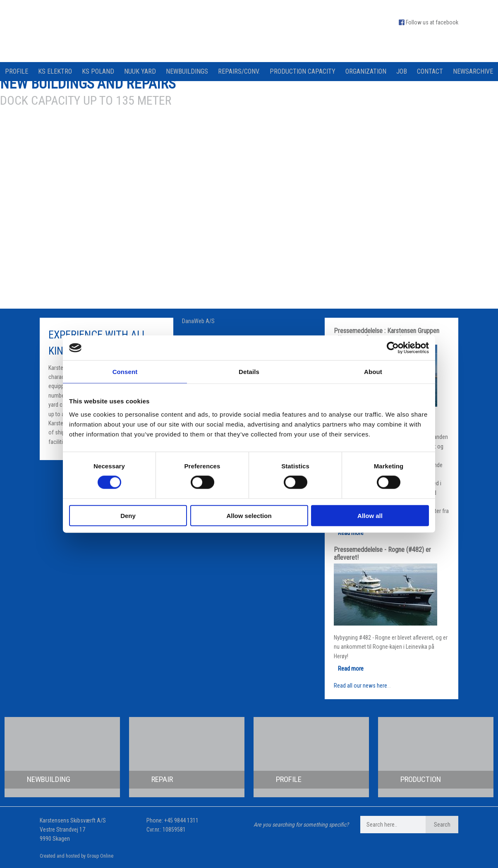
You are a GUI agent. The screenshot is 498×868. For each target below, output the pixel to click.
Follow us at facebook (432, 22)
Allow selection (249, 515)
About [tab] (373, 372)
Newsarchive (473, 71)
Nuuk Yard (140, 71)
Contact (430, 71)
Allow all (370, 515)
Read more (351, 533)
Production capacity (303, 71)
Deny (128, 515)
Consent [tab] (125, 372)
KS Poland (98, 71)
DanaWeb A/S (198, 321)
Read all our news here (360, 686)
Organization (366, 71)
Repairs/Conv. (239, 71)
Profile (17, 71)
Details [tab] (249, 372)
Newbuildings (187, 71)
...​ (389, 686)
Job (402, 71)
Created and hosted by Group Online (77, 856)
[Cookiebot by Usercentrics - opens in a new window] (393, 348)
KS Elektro (55, 71)
